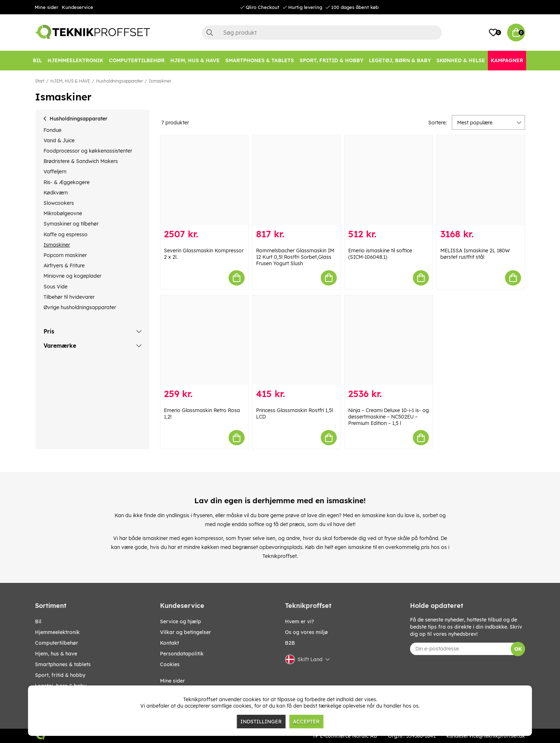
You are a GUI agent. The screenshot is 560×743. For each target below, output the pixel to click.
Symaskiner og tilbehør (71, 224)
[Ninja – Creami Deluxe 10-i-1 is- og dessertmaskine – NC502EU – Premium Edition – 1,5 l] (389, 340)
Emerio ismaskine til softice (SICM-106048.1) (380, 254)
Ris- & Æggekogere (67, 182)
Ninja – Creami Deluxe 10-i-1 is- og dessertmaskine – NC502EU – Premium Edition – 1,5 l (389, 417)
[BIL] (37, 61)
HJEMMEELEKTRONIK (57, 632)
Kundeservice (77, 7)
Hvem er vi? (299, 621)
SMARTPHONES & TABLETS (63, 664)
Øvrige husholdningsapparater (80, 307)
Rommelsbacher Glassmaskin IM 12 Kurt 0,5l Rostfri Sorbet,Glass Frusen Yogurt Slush (295, 257)
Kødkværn (56, 193)
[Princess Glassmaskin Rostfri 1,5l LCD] (296, 340)
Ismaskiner (160, 81)
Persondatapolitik (182, 654)
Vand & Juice (59, 140)
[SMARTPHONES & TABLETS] (260, 61)
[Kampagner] (507, 61)
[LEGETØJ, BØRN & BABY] (400, 61)
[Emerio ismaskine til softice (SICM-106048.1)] (389, 180)
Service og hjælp (181, 621)
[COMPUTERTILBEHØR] (137, 61)
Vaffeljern (55, 172)
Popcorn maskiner (65, 255)
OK (518, 649)
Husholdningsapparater (119, 81)
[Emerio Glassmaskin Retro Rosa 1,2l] (204, 340)
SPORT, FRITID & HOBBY (60, 675)
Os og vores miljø (306, 632)
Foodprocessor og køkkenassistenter (88, 151)
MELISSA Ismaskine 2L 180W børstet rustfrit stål (475, 254)
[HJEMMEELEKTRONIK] (75, 61)
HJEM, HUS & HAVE (70, 81)
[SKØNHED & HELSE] (461, 61)
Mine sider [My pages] (172, 681)
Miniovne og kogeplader (72, 276)
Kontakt (169, 643)
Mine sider (46, 7)
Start (40, 81)
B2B (290, 643)
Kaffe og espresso (66, 234)
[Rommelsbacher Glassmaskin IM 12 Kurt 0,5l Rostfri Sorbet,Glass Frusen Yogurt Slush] (296, 180)
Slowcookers (59, 203)
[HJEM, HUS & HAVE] (195, 61)
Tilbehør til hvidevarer (69, 297)
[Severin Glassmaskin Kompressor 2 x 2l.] (204, 180)
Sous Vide (56, 287)
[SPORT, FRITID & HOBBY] (331, 61)
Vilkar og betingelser (186, 632)
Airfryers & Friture (64, 266)
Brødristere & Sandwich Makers (81, 161)
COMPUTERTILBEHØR (57, 643)
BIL (38, 621)
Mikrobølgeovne (63, 213)
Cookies (170, 664)
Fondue (52, 130)
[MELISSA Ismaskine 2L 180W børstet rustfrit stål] (481, 180)
